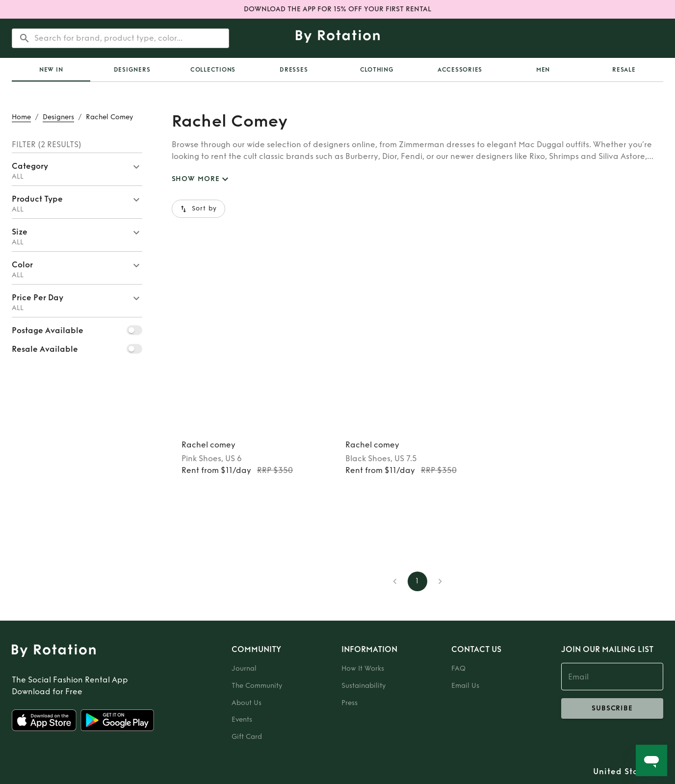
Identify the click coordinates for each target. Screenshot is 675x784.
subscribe (612, 708)
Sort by (199, 209)
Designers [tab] (132, 70)
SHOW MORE (202, 179)
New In (51, 70)
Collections (213, 70)
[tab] (51, 70)
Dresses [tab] (294, 70)
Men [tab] (543, 70)
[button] (77, 169)
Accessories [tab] (460, 70)
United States (622, 772)
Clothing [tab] (377, 70)
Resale (624, 70)
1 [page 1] (417, 581)
